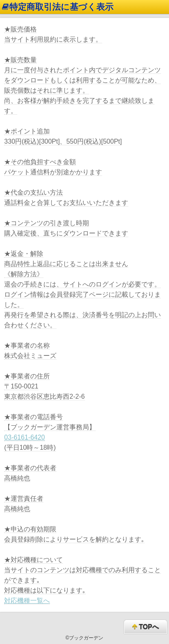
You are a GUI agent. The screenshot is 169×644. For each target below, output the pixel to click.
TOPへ (146, 627)
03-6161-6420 (24, 437)
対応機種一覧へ (27, 601)
